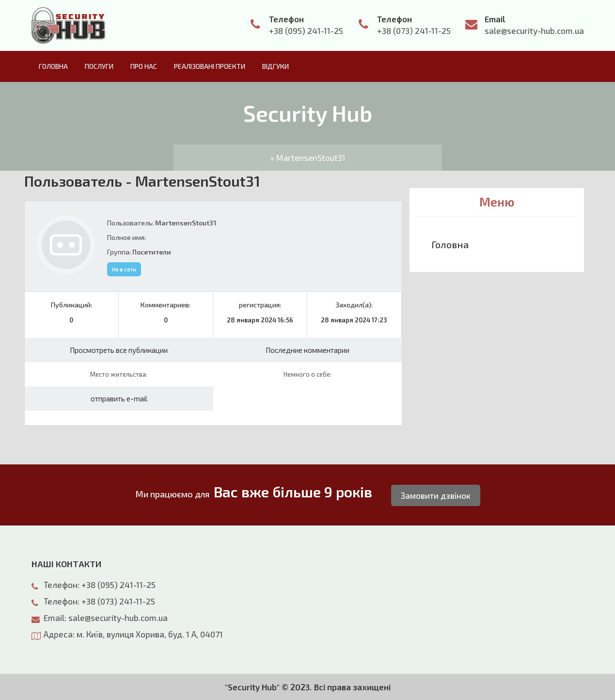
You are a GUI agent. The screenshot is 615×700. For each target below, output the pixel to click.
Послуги (99, 66)
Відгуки (276, 66)
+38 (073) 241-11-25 (414, 31)
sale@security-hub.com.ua (534, 31)
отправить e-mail (119, 398)
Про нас (144, 66)
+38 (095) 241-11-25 (306, 31)
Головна (53, 66)
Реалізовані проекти (210, 66)
